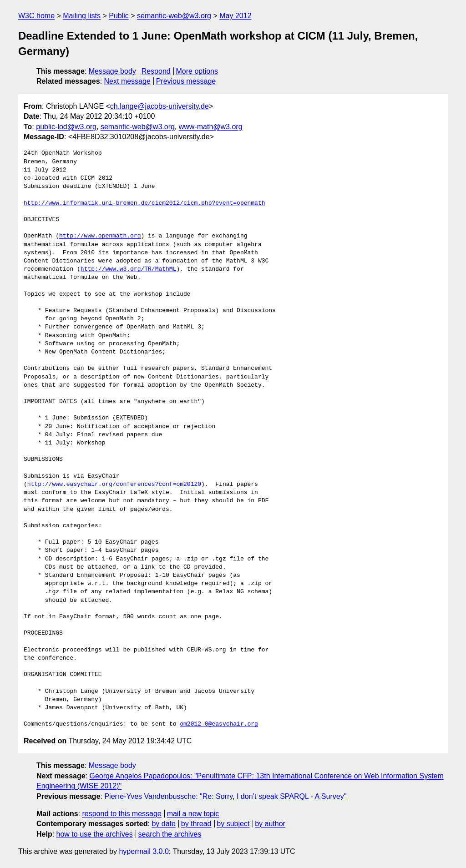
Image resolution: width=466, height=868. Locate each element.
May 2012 (235, 16)
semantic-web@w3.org (174, 16)
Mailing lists (82, 16)
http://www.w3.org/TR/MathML (129, 269)
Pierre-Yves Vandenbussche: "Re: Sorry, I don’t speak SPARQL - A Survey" (225, 796)
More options (197, 71)
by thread (196, 824)
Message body (112, 71)
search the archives (170, 834)
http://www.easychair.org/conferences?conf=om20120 (114, 484)
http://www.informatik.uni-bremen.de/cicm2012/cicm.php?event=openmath (144, 203)
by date (163, 824)
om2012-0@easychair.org (219, 724)
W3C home (36, 16)
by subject (233, 824)
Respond (156, 71)
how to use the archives (95, 834)
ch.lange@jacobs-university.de (160, 106)
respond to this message (122, 814)
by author (270, 824)
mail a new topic (193, 814)
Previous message (186, 81)
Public (119, 16)
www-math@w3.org (211, 127)
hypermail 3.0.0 (144, 851)
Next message (127, 81)
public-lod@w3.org (66, 127)
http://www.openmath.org (100, 236)
